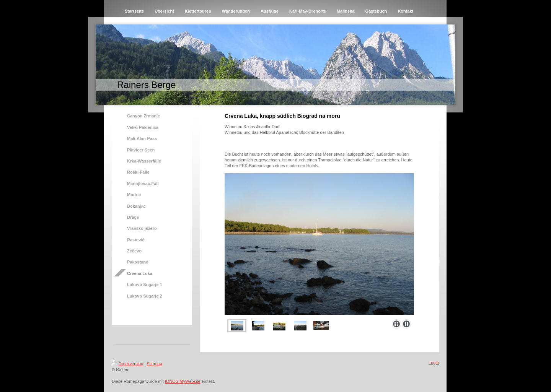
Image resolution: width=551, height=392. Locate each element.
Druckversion (127, 364)
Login (434, 363)
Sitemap (154, 364)
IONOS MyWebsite (183, 381)
